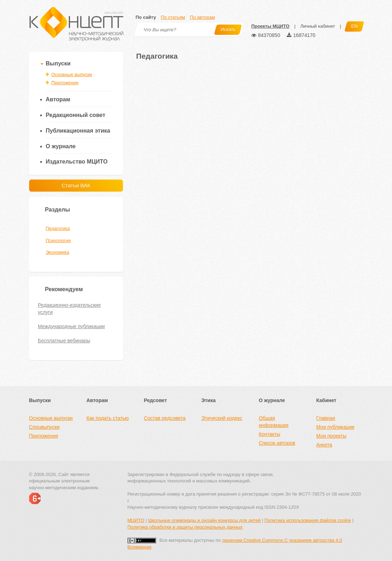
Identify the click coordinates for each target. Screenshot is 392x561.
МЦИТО (136, 520)
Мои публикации (335, 427)
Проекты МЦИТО (270, 26)
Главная (326, 418)
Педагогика (58, 228)
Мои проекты (331, 436)
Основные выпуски (72, 74)
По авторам (202, 17)
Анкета (324, 445)
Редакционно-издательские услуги (69, 309)
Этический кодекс (222, 418)
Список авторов (277, 443)
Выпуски (58, 63)
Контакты (269, 434)
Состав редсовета (165, 418)
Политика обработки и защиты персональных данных (185, 527)
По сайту (146, 17)
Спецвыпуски (44, 427)
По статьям (173, 17)
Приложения (65, 83)
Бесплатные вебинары (64, 341)
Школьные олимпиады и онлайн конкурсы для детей (204, 520)
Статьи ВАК (76, 185)
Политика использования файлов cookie (308, 520)
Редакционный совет (76, 115)
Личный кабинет (318, 26)
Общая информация (273, 422)
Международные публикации (71, 326)
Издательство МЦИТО (77, 162)
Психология (58, 241)
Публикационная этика (78, 131)
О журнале (61, 146)
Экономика (58, 252)
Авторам (58, 99)
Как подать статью (108, 418)
